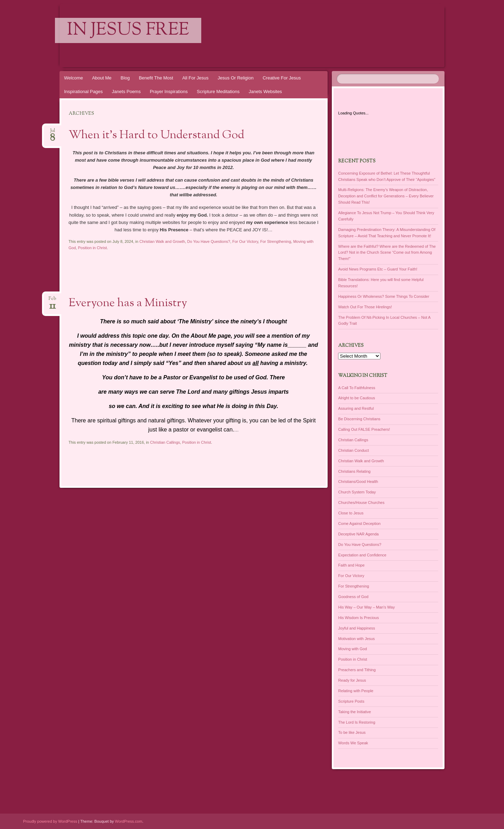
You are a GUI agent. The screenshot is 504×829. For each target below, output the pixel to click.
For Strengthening (275, 241)
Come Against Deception (359, 524)
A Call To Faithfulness (357, 388)
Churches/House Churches (361, 503)
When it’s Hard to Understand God (156, 135)
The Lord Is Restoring (357, 722)
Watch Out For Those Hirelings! (365, 307)
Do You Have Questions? (209, 241)
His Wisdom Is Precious (358, 618)
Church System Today (357, 492)
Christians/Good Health (358, 482)
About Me (102, 78)
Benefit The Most (156, 78)
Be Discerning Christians (359, 419)
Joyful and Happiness (356, 628)
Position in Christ (93, 248)
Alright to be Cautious (356, 398)
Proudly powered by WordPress (50, 821)
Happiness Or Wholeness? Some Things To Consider (384, 296)
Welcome (73, 78)
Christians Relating (354, 471)
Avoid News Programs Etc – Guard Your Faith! (378, 269)
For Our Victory (245, 241)
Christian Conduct (353, 450)
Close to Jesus (351, 513)
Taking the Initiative (355, 712)
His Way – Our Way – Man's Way (366, 607)
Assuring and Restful (356, 408)
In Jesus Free (128, 30)
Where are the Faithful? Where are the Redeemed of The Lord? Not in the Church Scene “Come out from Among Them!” (387, 253)
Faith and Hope (351, 565)
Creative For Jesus (282, 78)
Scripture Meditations (218, 92)
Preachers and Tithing (357, 670)
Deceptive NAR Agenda (358, 534)
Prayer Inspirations (169, 92)
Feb (52, 301)
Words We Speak (353, 743)
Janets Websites (265, 92)
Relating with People (356, 691)
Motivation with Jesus (356, 639)
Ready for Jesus (352, 680)
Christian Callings (165, 442)
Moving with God (352, 649)
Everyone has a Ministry (128, 303)
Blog (125, 78)
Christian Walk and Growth (162, 241)
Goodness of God (353, 597)
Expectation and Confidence (362, 555)
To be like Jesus (352, 732)
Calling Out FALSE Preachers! (364, 429)
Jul (52, 133)
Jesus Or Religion (236, 78)
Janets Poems (126, 92)
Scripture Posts (351, 701)
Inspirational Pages (83, 92)
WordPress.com (128, 821)
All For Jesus (195, 78)
